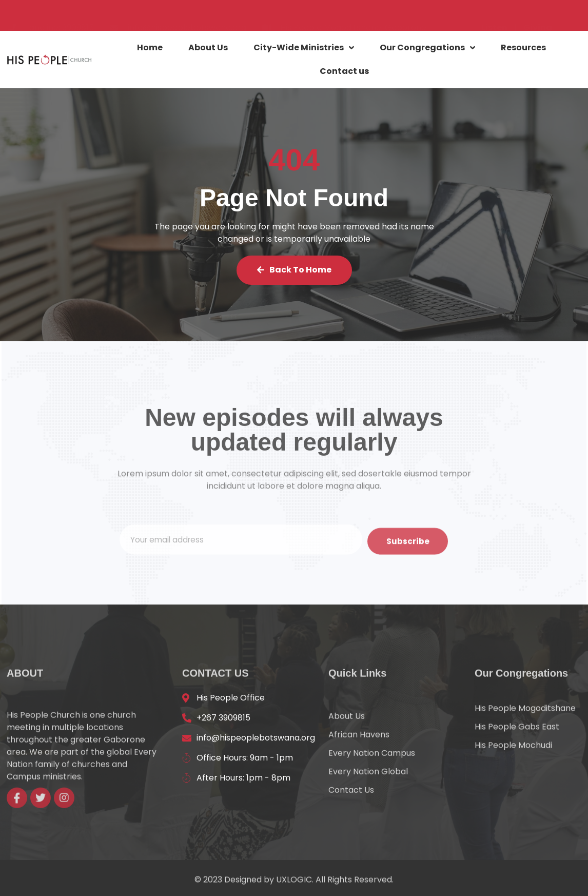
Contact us (344, 73)
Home (150, 49)
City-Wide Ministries (304, 49)
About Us (208, 49)
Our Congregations (427, 49)
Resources (523, 49)
